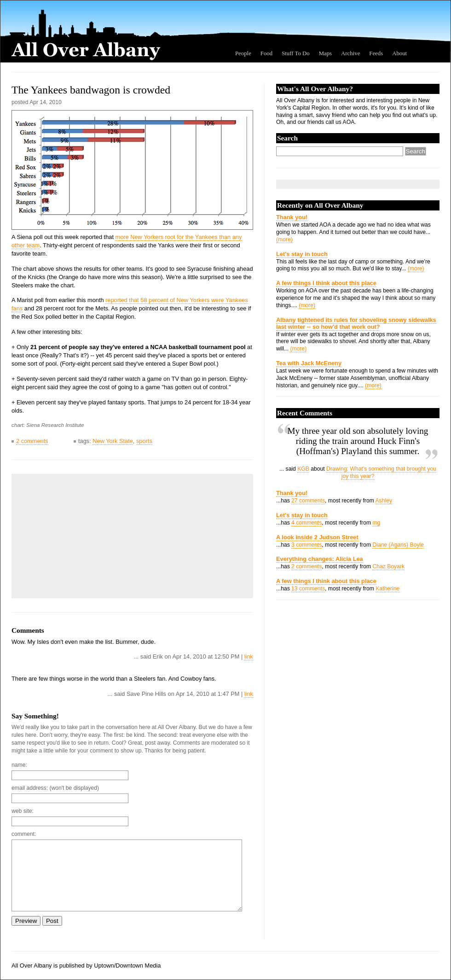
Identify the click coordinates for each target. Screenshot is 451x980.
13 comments (308, 589)
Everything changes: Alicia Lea (320, 559)
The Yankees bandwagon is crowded (91, 90)
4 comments (306, 523)
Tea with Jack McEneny (309, 363)
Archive (350, 53)
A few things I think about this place (326, 283)
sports (144, 441)
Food (266, 53)
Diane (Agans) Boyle (398, 545)
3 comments (306, 545)
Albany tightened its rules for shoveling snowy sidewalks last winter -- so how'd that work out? (356, 323)
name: (19, 765)
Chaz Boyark (388, 566)
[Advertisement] (85, 536)
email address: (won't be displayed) (55, 788)
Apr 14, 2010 (46, 102)
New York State (113, 441)
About (399, 53)
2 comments (32, 441)
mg (376, 523)
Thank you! (292, 217)
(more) (284, 239)
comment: (24, 834)
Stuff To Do (296, 53)
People (243, 53)
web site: (23, 811)
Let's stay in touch (302, 254)
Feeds (376, 53)
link (249, 656)
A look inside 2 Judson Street (317, 537)
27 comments (308, 501)
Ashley (384, 501)
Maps (325, 53)
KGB (303, 469)
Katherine (387, 589)
